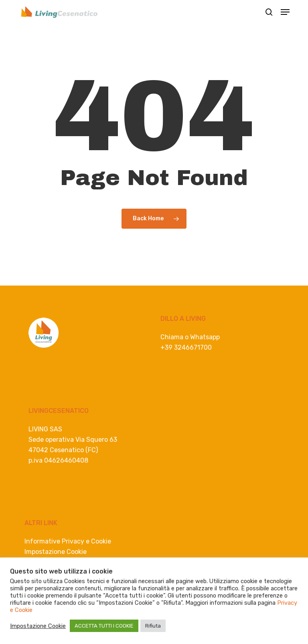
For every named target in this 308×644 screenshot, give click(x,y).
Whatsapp (205, 337)
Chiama (172, 337)
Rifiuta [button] (153, 626)
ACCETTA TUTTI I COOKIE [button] (104, 626)
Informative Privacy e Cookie (68, 541)
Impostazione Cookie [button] (56, 552)
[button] (285, 12)
